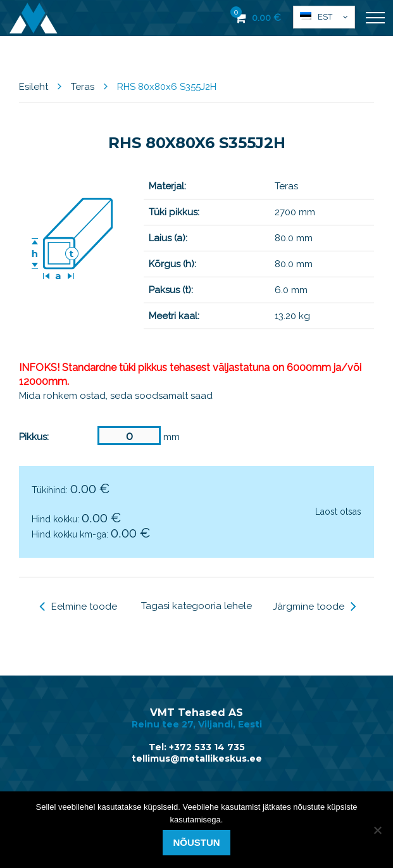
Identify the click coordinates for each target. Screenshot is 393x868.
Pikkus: (34, 437)
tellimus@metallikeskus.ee (197, 758)
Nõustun (196, 842)
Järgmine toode (315, 607)
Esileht (34, 87)
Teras (83, 87)
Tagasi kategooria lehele (196, 606)
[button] (324, 17)
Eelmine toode (78, 607)
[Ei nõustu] (377, 830)
